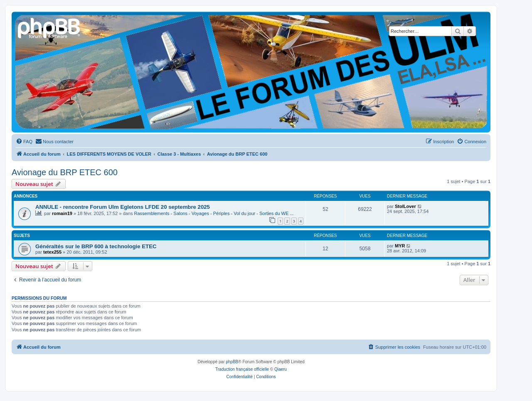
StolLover (405, 206)
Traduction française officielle (242, 369)
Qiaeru (281, 369)
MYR (400, 246)
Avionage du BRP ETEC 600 (65, 172)
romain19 (62, 213)
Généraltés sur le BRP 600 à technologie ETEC (96, 246)
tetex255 (52, 252)
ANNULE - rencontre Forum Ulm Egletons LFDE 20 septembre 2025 (123, 207)
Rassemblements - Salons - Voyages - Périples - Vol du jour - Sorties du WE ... (214, 213)
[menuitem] (24, 142)
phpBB (232, 362)
